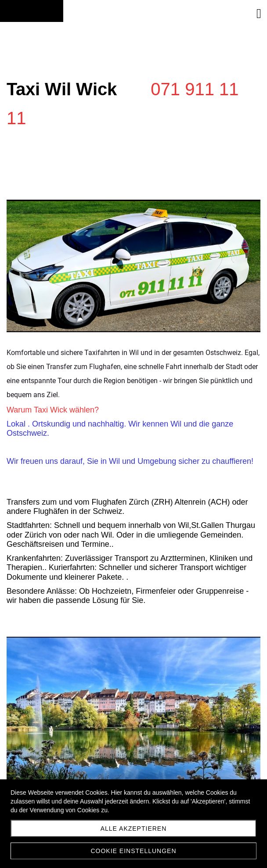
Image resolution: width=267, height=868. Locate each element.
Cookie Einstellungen (133, 851)
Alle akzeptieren (134, 829)
